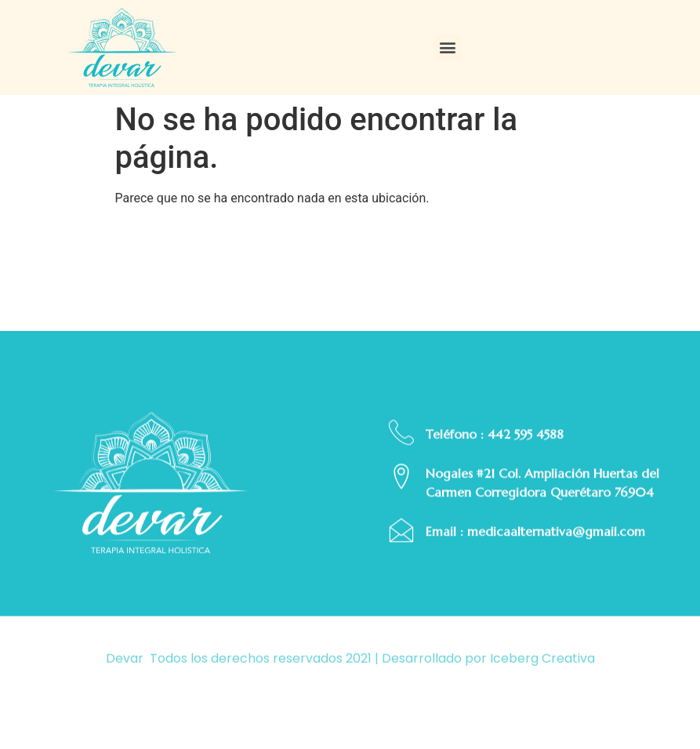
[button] (448, 47)
